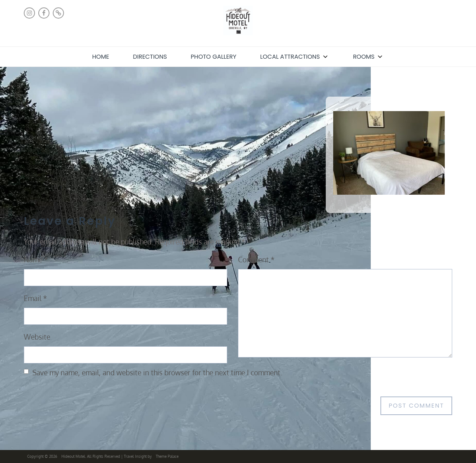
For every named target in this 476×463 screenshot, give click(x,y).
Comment (256, 260)
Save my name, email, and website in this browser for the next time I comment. (157, 373)
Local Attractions (295, 57)
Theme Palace (167, 456)
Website (37, 337)
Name (36, 260)
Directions (150, 57)
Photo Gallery (214, 57)
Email (35, 298)
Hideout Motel (73, 456)
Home (101, 57)
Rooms (368, 57)
